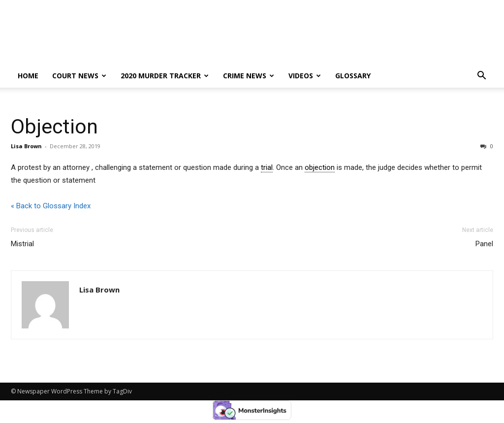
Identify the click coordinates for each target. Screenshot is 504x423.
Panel (484, 244)
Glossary (353, 76)
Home (28, 76)
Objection (54, 127)
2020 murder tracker (165, 76)
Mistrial (22, 244)
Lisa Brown (26, 146)
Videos (305, 76)
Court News (79, 76)
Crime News (249, 76)
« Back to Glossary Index (51, 206)
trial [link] (267, 167)
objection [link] (320, 167)
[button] (481, 77)
